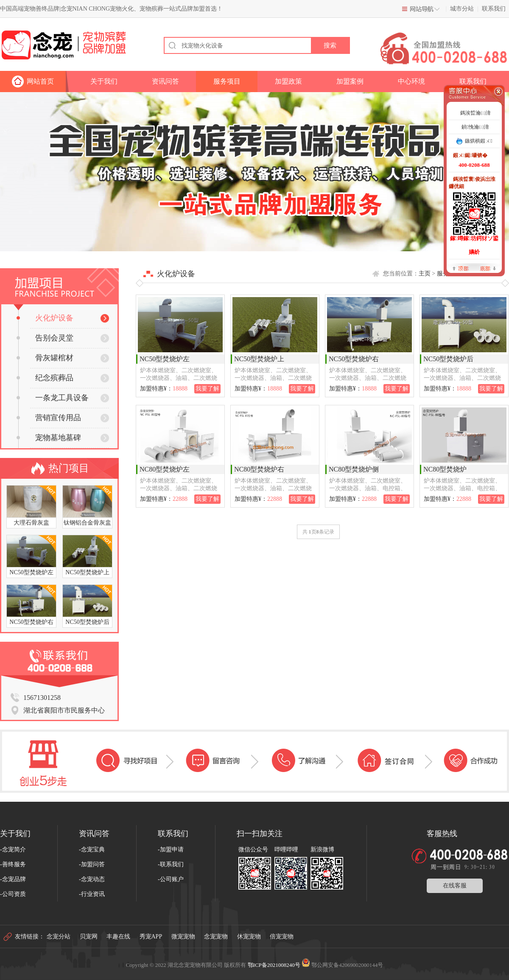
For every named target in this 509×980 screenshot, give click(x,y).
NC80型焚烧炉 (445, 469)
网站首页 (40, 81)
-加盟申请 (171, 849)
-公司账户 (171, 879)
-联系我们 (171, 864)
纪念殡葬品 (45, 378)
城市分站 (462, 9)
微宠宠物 (183, 936)
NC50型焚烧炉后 (448, 359)
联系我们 (494, 9)
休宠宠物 (249, 936)
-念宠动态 (92, 879)
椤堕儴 (461, 268)
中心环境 (411, 81)
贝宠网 (89, 936)
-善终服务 (13, 864)
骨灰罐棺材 (45, 358)
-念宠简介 (13, 849)
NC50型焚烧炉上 (259, 359)
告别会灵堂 (45, 338)
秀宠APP (151, 936)
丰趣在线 (118, 936)
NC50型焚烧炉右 (354, 359)
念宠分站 (59, 936)
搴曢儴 (488, 268)
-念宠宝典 (92, 849)
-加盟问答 (92, 864)
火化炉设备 (45, 318)
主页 (425, 274)
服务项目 (227, 81)
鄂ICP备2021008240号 (274, 965)
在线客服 (455, 886)
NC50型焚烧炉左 (165, 359)
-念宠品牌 (13, 879)
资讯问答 (165, 81)
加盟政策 (288, 81)
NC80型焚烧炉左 (165, 469)
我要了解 (207, 389)
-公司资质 (13, 894)
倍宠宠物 (282, 936)
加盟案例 (350, 81)
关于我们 (104, 81)
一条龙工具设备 (53, 398)
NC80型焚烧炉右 (259, 469)
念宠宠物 (216, 936)
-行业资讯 (92, 894)
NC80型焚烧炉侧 (354, 469)
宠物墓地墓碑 (49, 438)
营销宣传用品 (49, 418)
